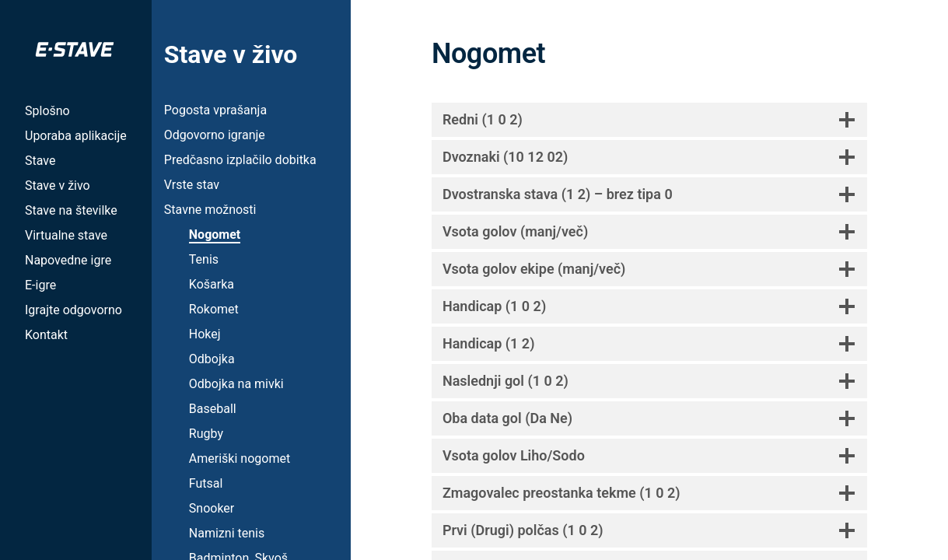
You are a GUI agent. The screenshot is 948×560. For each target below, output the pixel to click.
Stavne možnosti (210, 210)
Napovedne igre (68, 260)
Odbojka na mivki (236, 384)
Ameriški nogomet (240, 458)
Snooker (212, 508)
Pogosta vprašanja (215, 110)
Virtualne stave (66, 235)
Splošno (47, 111)
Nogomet (215, 234)
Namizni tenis (227, 533)
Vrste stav (192, 185)
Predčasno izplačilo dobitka (240, 160)
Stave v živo (58, 185)
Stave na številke (71, 210)
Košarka (212, 284)
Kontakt (46, 335)
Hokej (205, 334)
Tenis (204, 259)
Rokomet (214, 309)
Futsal (206, 483)
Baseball (213, 409)
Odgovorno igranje (215, 135)
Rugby (206, 434)
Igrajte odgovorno (73, 310)
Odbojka (212, 359)
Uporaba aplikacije (76, 136)
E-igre (40, 285)
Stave (40, 161)
